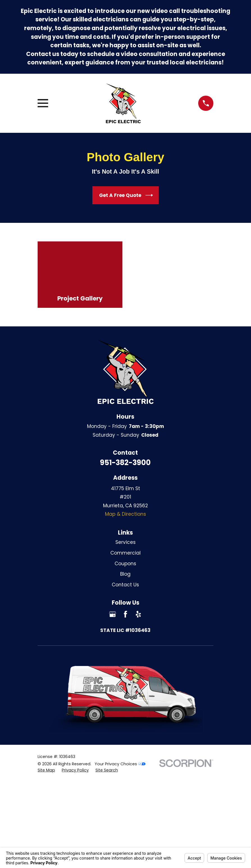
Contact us (43, 54)
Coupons (125, 564)
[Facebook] (126, 614)
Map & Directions (126, 514)
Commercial (126, 553)
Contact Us (125, 585)
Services (126, 542)
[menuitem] (46, 770)
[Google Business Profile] (113, 614)
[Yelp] (138, 614)
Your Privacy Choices (120, 764)
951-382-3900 (125, 463)
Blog (125, 574)
